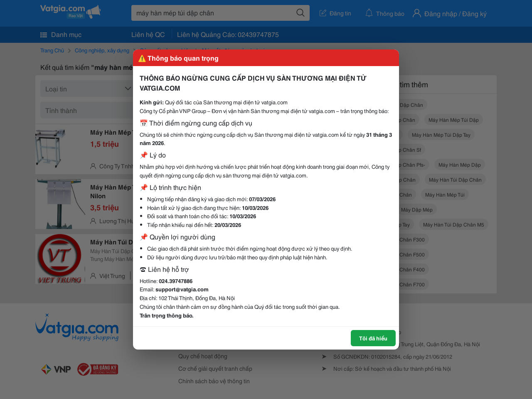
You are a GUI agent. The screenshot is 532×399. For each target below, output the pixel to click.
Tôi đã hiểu (373, 338)
